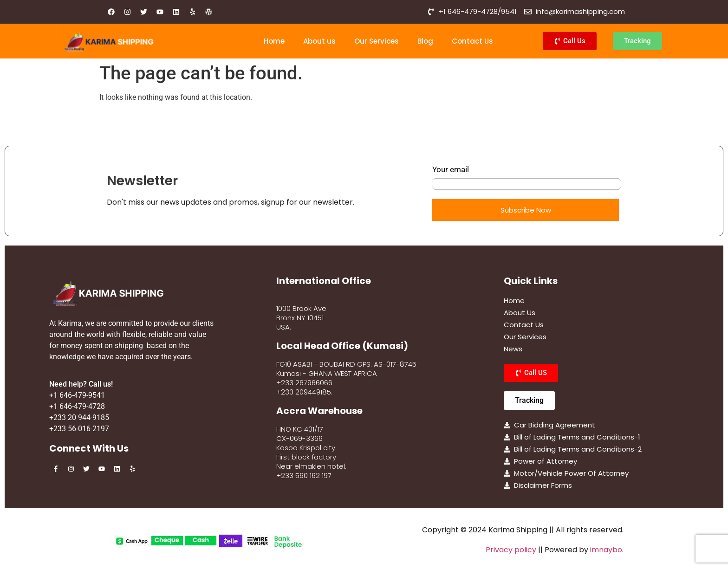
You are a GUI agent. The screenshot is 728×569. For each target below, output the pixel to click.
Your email (527, 178)
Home (274, 41)
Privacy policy (511, 550)
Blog (425, 41)
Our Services (377, 41)
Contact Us (472, 41)
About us (319, 41)
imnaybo (606, 550)
